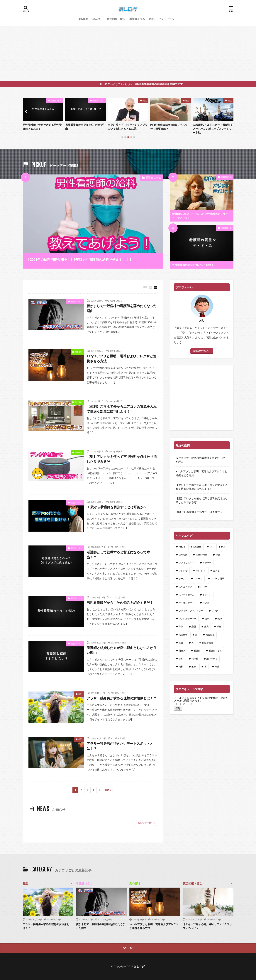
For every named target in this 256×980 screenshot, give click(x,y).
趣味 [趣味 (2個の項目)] (194, 667)
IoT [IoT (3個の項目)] (211, 547)
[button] (26, 112)
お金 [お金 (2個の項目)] (218, 555)
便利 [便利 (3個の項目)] (207, 619)
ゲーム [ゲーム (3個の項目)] (182, 579)
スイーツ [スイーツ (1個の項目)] (198, 579)
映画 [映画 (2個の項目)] (219, 627)
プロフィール (166, 19)
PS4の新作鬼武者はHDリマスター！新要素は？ (211, 127)
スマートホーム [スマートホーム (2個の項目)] (187, 595)
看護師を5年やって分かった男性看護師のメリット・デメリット (200, 216)
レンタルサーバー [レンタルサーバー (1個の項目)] (188, 619)
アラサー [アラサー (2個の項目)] (207, 563)
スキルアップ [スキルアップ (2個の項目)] (185, 587)
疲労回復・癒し (116, 19)
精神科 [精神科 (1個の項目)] (195, 659)
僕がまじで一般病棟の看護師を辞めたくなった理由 (122, 308)
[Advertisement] (128, 54)
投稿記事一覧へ (201, 351)
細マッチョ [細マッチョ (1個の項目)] (212, 659)
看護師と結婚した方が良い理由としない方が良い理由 (122, 650)
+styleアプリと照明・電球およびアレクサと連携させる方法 (122, 358)
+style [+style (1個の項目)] (182, 547)
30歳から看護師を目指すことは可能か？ (117, 507)
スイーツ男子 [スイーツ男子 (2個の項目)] (218, 579)
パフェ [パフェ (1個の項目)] (206, 603)
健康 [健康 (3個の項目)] (220, 619)
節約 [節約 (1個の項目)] (181, 659)
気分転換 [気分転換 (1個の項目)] (210, 635)
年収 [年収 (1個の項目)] (181, 627)
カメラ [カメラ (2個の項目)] (216, 571)
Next (107, 790)
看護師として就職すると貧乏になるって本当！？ (118, 555)
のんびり (98, 19)
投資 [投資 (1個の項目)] (206, 627)
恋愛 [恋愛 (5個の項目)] (194, 627)
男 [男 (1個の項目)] (193, 643)
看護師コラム (137, 19)
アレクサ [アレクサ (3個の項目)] (183, 571)
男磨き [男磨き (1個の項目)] (182, 651)
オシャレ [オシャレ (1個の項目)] (200, 571)
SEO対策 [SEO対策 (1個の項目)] (183, 555)
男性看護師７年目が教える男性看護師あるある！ (85, 127)
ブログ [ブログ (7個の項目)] (215, 611)
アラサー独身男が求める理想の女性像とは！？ (122, 698)
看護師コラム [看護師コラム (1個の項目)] (215, 651)
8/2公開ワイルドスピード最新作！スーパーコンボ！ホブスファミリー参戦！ (43, 129)
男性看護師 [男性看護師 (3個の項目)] (208, 643)
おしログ (139, 966)
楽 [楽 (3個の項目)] (196, 635)
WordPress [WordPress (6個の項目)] (201, 555)
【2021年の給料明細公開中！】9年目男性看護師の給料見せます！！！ (79, 259)
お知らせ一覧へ (145, 823)
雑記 (152, 19)
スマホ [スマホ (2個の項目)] (204, 587)
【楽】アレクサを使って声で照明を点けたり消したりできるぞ (122, 459)
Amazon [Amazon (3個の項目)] (197, 547)
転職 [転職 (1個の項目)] (217, 667)
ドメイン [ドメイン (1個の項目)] (207, 595)
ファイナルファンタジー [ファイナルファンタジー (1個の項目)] (191, 611)
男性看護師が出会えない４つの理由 (127, 127)
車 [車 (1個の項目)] (205, 667)
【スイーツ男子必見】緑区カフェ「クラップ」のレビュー (207, 926)
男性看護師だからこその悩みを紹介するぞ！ (120, 603)
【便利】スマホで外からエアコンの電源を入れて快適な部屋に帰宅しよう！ (122, 409)
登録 (178, 708)
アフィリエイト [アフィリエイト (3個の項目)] (187, 563)
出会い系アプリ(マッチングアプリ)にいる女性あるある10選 (171, 127)
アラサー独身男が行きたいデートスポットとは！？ (120, 746)
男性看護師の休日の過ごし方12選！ (193, 265)
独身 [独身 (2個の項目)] (181, 643)
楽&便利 (83, 19)
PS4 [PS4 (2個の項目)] (223, 547)
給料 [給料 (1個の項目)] (181, 667)
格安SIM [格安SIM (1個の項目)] (183, 635)
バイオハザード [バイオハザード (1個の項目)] (187, 603)
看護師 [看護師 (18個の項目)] (197, 651)
